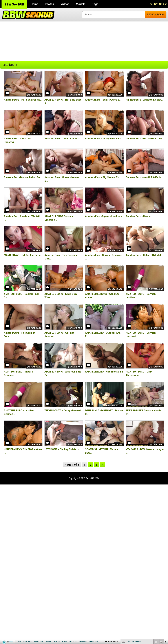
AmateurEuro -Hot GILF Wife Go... (145, 177)
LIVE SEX (158, 4)
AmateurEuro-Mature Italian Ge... (23, 177)
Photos (49, 4)
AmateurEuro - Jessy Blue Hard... (104, 139)
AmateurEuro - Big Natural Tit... (103, 177)
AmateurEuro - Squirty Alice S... (103, 100)
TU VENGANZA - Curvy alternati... (63, 411)
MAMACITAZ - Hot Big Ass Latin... (23, 255)
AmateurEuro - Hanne (138, 216)
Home (35, 4)
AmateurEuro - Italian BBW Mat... (144, 255)
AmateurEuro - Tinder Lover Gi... (63, 139)
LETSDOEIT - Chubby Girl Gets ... (63, 449)
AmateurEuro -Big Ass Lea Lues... (104, 216)
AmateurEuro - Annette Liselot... (144, 100)
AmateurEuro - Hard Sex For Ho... (23, 100)
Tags (95, 4)
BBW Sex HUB (14, 4)
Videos (65, 4)
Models (81, 4)
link (165, 596)
